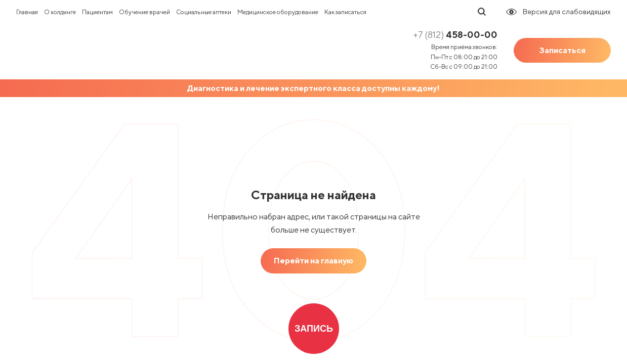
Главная (27, 12)
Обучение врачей (144, 12)
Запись (314, 329)
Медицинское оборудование (278, 12)
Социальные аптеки (204, 12)
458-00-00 (455, 35)
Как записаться (345, 12)
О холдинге (60, 12)
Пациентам (97, 12)
